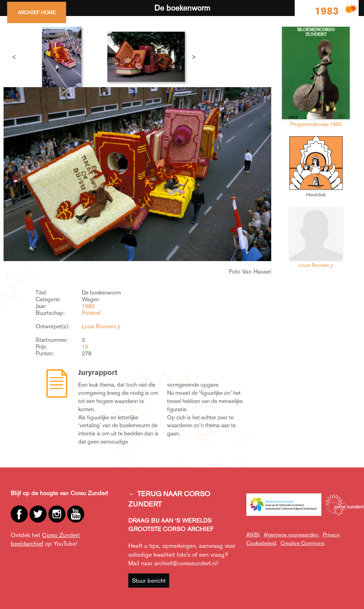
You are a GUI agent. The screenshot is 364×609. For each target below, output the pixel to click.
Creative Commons (303, 543)
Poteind (91, 313)
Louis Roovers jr (101, 326)
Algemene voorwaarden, (291, 534)
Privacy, (331, 534)
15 (85, 347)
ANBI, (253, 534)
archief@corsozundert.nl (186, 563)
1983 (88, 306)
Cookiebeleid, (262, 543)
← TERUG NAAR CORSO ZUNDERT (169, 499)
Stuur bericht (149, 581)
